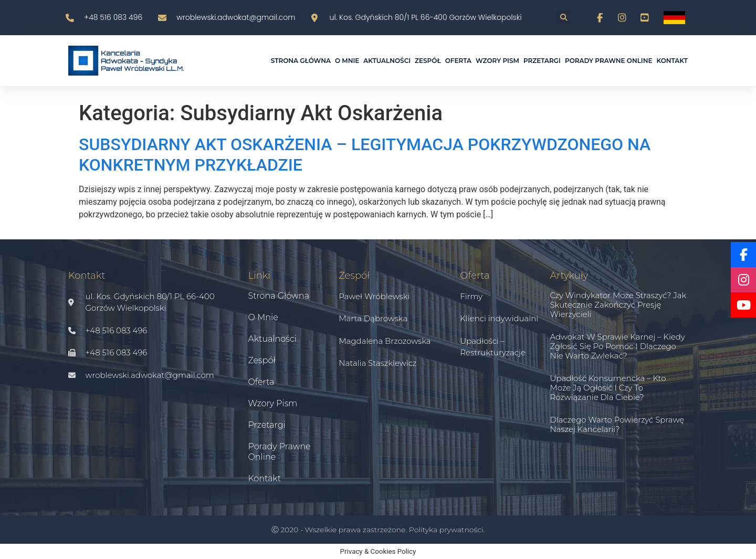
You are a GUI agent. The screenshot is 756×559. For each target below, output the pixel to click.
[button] (564, 18)
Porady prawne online (609, 61)
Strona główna (301, 61)
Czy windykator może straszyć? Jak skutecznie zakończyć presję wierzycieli (618, 305)
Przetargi (542, 61)
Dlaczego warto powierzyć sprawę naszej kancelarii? (617, 424)
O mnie (347, 61)
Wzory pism (497, 61)
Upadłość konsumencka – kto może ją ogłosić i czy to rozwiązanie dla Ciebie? (608, 388)
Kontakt (672, 61)
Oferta (458, 61)
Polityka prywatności (446, 530)
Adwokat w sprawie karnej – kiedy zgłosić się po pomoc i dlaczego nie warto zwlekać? (617, 346)
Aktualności (387, 61)
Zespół (428, 61)
